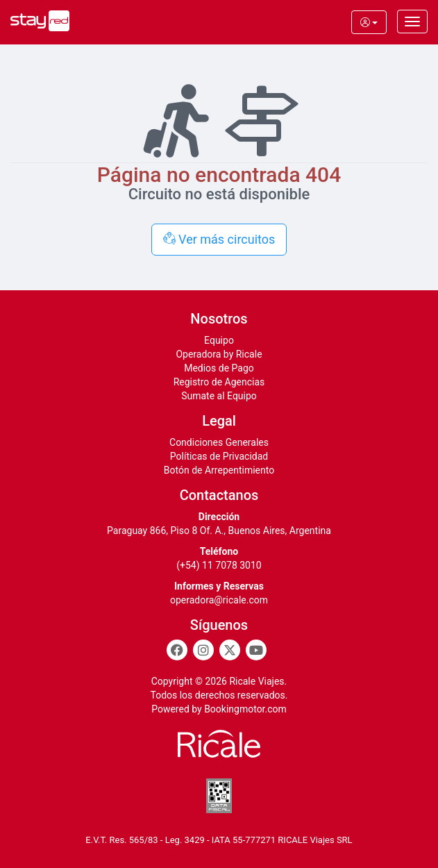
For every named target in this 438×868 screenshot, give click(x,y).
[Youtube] (256, 650)
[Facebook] (177, 650)
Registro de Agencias (219, 382)
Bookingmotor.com (245, 709)
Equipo (219, 340)
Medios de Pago (219, 368)
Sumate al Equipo (219, 396)
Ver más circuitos (219, 239)
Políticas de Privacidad (219, 456)
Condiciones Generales (219, 442)
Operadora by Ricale (219, 354)
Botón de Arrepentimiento (219, 470)
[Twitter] (230, 650)
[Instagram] (203, 650)
